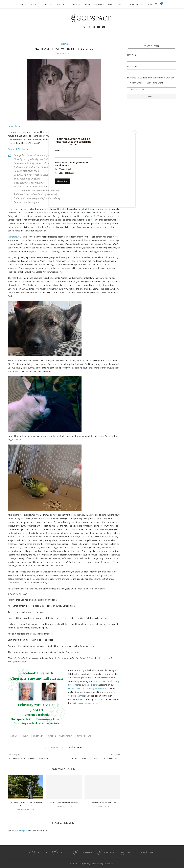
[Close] (135, 131)
